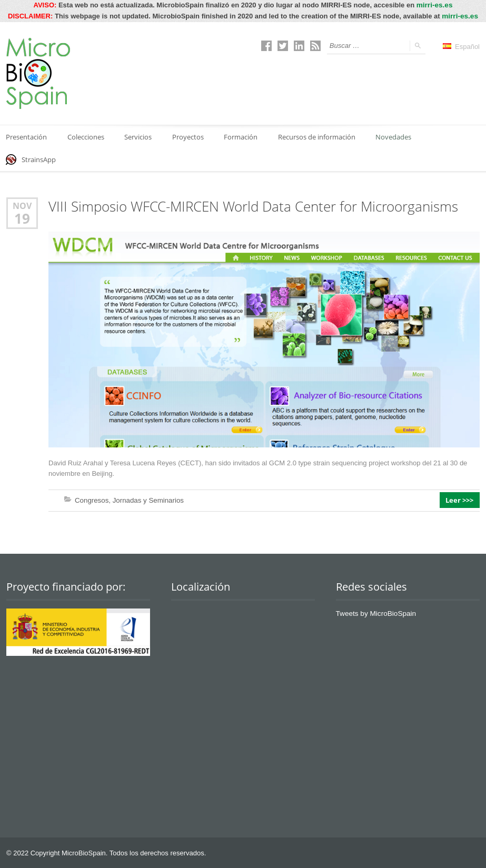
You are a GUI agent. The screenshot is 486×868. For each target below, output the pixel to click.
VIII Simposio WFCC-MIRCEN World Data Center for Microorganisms (253, 206)
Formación (244, 136)
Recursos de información (321, 136)
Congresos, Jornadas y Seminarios (128, 499)
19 (22, 218)
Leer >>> (460, 500)
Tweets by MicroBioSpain (374, 612)
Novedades (399, 136)
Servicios (140, 136)
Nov (22, 206)
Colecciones (87, 136)
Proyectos (191, 136)
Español (461, 46)
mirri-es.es (434, 5)
